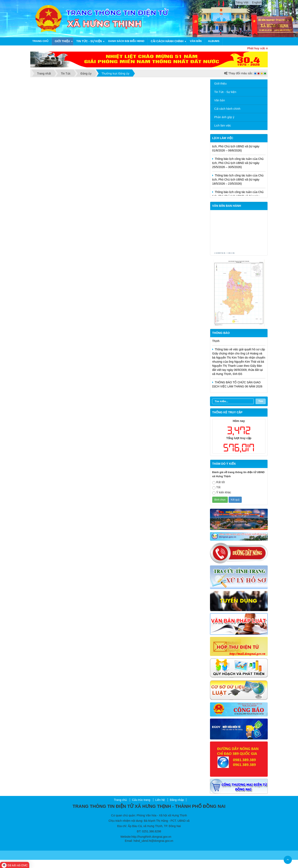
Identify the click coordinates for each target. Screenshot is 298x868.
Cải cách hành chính (167, 41)
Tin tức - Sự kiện (89, 41)
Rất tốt (219, 482)
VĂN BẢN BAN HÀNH (227, 206)
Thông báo (221, 333)
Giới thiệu (62, 41)
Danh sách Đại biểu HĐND (126, 41)
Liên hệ (160, 800)
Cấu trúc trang (141, 800)
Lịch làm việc (223, 125)
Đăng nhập (177, 800)
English (257, 2)
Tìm (261, 401)
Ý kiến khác (222, 493)
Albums (214, 41)
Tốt (216, 488)
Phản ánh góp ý (224, 117)
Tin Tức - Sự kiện (225, 92)
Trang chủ (40, 41)
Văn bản (196, 41)
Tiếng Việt (242, 2)
